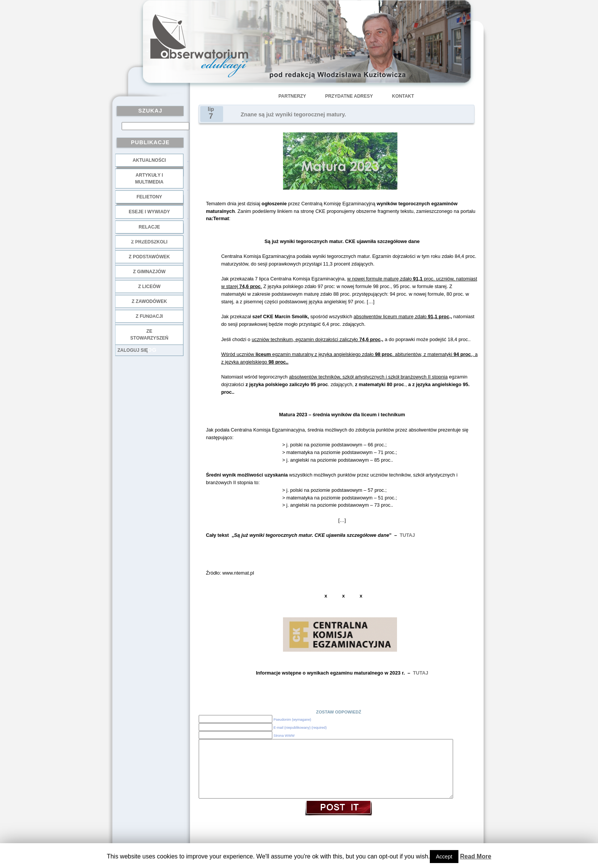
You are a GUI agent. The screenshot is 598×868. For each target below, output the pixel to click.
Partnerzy (292, 96)
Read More (476, 856)
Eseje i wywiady (149, 212)
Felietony (149, 197)
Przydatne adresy (349, 96)
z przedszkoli (149, 242)
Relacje (149, 227)
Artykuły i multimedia (149, 179)
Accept (444, 857)
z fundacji (149, 316)
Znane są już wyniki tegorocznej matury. (293, 114)
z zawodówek (149, 301)
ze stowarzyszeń (149, 335)
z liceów (149, 287)
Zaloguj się (133, 350)
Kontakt (403, 96)
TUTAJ (407, 535)
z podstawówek (149, 257)
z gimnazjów (149, 272)
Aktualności (149, 160)
